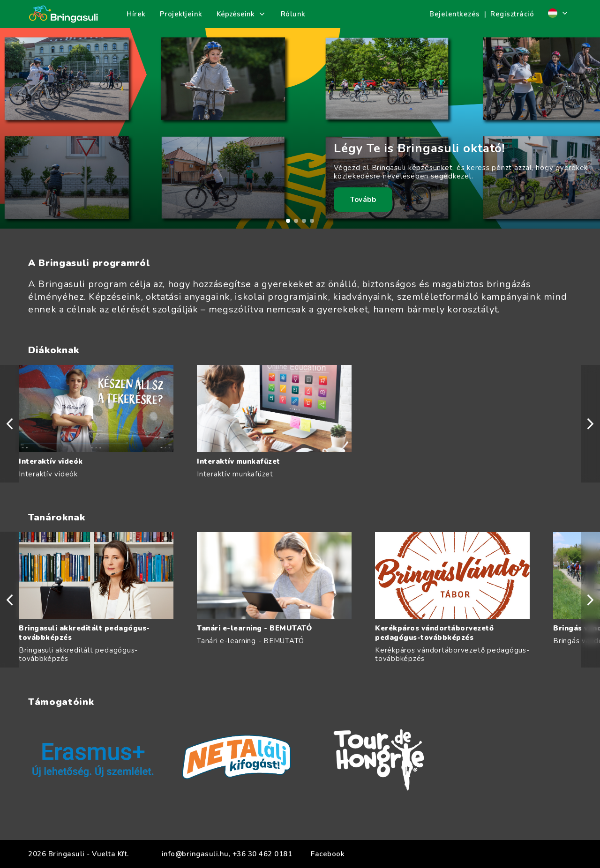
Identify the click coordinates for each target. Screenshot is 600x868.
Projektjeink (181, 14)
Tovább (363, 200)
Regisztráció (512, 14)
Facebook (328, 854)
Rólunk (293, 14)
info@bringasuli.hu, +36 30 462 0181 (227, 854)
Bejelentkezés (455, 14)
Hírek (136, 14)
